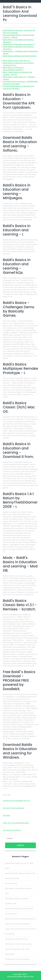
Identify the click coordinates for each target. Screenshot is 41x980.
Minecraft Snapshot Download (19, 909)
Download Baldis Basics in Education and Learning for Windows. (18, 87)
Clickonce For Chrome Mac (17, 959)
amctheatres (11, 914)
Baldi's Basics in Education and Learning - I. (19, 44)
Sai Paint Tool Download (13, 808)
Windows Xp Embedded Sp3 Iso (16, 801)
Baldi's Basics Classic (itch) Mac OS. (16, 61)
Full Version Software (12, 830)
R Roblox (6, 815)
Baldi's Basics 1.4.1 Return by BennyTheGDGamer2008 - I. (13, 69)
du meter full (11, 883)
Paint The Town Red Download (16, 823)
